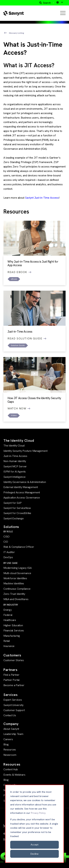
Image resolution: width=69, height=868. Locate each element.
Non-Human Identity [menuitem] (15, 461)
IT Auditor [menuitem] (9, 552)
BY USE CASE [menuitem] (10, 563)
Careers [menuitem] (8, 739)
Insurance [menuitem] (9, 646)
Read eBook (19, 272)
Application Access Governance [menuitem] (22, 498)
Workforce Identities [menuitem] (15, 578)
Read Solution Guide (27, 338)
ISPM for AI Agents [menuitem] (15, 472)
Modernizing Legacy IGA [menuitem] (17, 568)
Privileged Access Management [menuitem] (22, 492)
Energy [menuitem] (8, 610)
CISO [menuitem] (6, 537)
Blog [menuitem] (6, 744)
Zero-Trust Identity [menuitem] (14, 594)
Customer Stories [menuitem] (14, 660)
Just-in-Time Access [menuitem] (15, 456)
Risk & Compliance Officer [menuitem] (19, 547)
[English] (60, 2)
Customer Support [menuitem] (14, 710)
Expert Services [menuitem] (13, 700)
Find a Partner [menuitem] (11, 675)
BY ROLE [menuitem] (8, 532)
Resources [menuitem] (10, 750)
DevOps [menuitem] (8, 557)
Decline (34, 854)
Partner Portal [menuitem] (11, 680)
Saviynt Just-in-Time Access (42, 198)
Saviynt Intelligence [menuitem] (14, 477)
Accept (35, 844)
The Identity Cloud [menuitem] (14, 446)
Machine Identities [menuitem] (14, 583)
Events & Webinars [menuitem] (14, 775)
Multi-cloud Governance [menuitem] (17, 573)
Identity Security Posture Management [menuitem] (25, 451)
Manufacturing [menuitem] (12, 636)
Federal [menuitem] (8, 615)
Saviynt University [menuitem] (13, 705)
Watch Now (19, 408)
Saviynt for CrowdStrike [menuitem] (17, 513)
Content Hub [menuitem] (11, 769)
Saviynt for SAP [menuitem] (13, 503)
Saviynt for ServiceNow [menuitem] (17, 508)
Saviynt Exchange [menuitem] (14, 518)
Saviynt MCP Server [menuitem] (15, 466)
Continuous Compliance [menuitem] (17, 589)
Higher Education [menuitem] (13, 625)
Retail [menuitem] (7, 641)
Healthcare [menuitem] (10, 620)
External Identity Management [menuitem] (21, 487)
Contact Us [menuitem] (10, 715)
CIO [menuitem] (6, 542)
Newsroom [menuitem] (10, 755)
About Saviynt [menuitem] (11, 729)
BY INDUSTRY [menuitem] (11, 605)
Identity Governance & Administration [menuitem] (25, 482)
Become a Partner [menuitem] (14, 685)
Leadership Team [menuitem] (13, 734)
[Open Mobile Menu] (63, 13)
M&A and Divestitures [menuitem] (16, 599)
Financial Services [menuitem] (14, 630)
